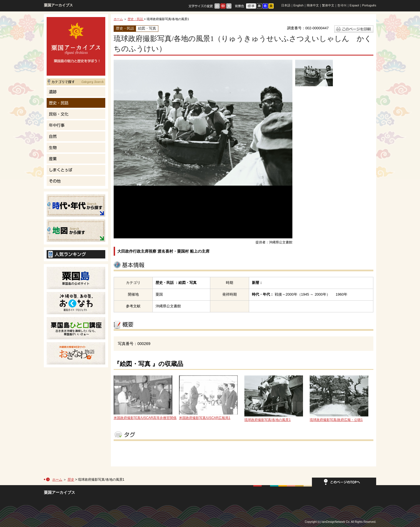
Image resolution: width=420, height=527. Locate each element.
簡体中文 (313, 5)
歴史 (71, 480)
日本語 (286, 5)
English (299, 5)
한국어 (342, 5)
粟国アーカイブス (58, 5)
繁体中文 (328, 5)
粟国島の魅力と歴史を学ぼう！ (76, 46)
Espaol (354, 5)
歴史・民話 (136, 19)
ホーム (118, 19)
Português (369, 5)
